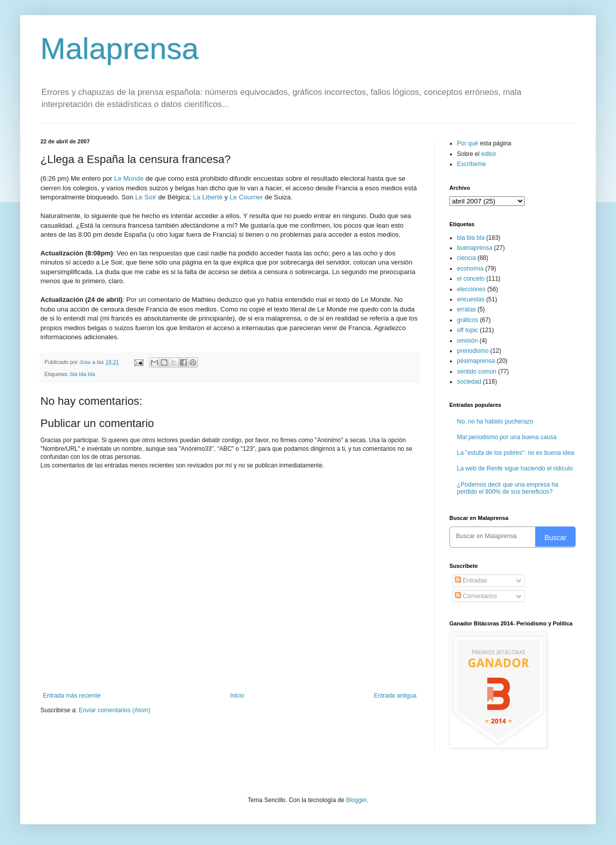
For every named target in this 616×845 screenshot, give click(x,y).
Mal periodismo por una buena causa (507, 437)
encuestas (471, 299)
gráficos (468, 320)
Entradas (471, 580)
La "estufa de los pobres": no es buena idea (516, 453)
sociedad (469, 382)
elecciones (471, 289)
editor (489, 154)
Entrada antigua (395, 696)
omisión (467, 341)
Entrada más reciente (72, 696)
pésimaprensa (476, 361)
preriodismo (473, 351)
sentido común (477, 372)
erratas (466, 309)
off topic (468, 330)
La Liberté (208, 197)
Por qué (468, 143)
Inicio (237, 696)
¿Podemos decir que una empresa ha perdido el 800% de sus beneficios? (508, 488)
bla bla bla (83, 374)
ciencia (466, 258)
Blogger (356, 800)
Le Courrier (246, 197)
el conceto (471, 279)
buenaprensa (475, 248)
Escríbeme (471, 164)
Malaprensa (120, 49)
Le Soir (146, 197)
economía (470, 269)
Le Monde (129, 178)
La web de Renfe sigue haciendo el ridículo (515, 468)
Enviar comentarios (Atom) (115, 710)
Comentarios (476, 596)
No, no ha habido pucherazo (495, 421)
